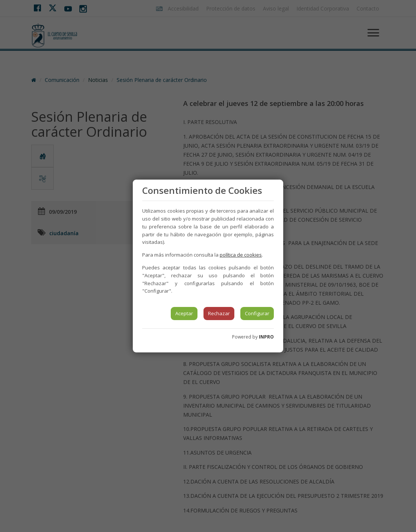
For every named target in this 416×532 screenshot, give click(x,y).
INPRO (266, 337)
